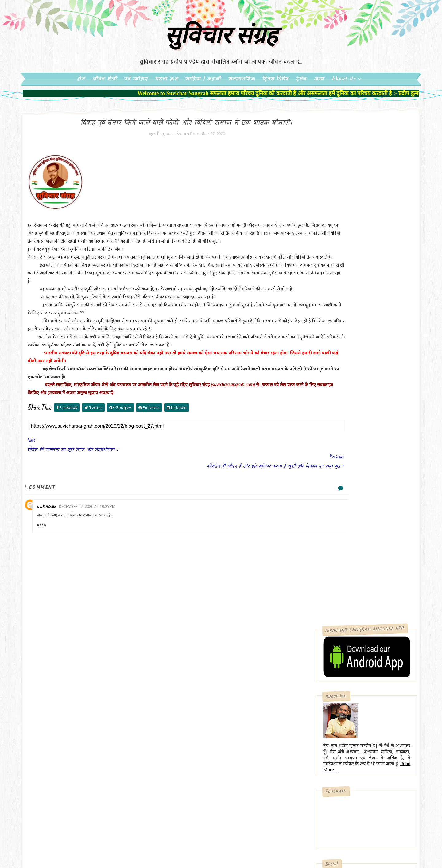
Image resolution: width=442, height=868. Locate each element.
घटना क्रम (167, 102)
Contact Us (306, 611)
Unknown (87, 581)
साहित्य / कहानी (203, 102)
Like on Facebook (339, 404)
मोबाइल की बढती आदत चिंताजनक (337, 471)
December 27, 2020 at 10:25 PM (127, 581)
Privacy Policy (308, 601)
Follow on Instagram (339, 429)
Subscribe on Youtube (339, 416)
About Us (344, 102)
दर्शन (301, 102)
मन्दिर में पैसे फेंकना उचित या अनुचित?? (331, 549)
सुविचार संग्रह (221, 56)
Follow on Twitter (339, 391)
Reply (82, 599)
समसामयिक (242, 102)
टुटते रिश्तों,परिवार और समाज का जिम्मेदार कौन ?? (337, 512)
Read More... (312, 284)
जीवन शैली (105, 102)
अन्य (319, 102)
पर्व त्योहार (136, 102)
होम (81, 102)
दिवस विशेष (275, 102)
